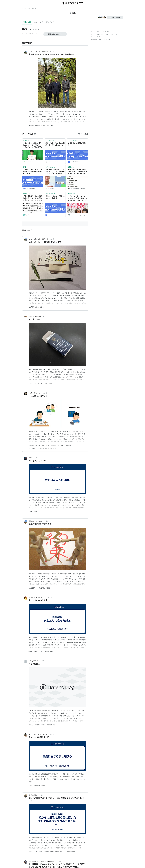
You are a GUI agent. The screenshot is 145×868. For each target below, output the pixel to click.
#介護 (47, 651)
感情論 (31, 458)
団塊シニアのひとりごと (36, 521)
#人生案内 (32, 588)
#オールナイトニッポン (36, 448)
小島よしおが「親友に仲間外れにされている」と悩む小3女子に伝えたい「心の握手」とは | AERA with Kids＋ (33, 145)
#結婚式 (38, 725)
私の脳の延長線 (33, 795)
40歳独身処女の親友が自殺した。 (77, 144)
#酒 (41, 383)
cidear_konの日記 (34, 661)
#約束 (46, 383)
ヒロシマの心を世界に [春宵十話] (38, 51)
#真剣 (31, 786)
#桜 (43, 445)
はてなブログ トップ (29, 9)
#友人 (31, 512)
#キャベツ (49, 448)
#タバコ (36, 383)
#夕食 (42, 307)
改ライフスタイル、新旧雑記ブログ (39, 734)
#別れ (31, 383)
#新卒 (55, 725)
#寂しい (63, 852)
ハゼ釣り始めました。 (35, 393)
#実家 (52, 651)
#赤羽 (55, 448)
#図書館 (69, 445)
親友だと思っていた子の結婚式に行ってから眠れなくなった (55, 145)
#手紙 (52, 852)
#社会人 (31, 725)
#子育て (41, 651)
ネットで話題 (39, 22)
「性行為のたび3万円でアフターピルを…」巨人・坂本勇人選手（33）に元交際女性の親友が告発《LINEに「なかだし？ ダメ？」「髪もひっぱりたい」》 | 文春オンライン (55, 172)
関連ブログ (50, 22)
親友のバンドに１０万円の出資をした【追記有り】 (55, 197)
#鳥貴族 (31, 445)
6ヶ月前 (41, 795)
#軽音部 (49, 725)
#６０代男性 (41, 588)
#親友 (53, 126)
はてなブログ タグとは (98, 34)
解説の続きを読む (55, 34)
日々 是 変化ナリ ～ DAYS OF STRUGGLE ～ (42, 861)
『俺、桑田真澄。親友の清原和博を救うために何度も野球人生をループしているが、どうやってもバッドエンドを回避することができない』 (33, 198)
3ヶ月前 (52, 51)
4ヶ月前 (45, 393)
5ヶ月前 (46, 521)
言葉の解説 (27, 22)
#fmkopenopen (71, 852)
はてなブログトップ (97, 36)
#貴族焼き (53, 445)
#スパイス (61, 445)
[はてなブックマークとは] (35, 134)
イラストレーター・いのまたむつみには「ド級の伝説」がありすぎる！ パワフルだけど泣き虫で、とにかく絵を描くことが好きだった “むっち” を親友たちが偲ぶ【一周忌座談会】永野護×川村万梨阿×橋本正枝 (77, 198)
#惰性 (57, 852)
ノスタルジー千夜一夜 (35, 317)
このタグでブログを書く (115, 17)
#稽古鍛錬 (37, 786)
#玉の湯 (38, 126)
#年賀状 (46, 852)
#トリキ (38, 445)
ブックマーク (28, 140)
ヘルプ (107, 34)
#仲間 (31, 852)
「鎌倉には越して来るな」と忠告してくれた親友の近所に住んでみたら (33, 172)
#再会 (35, 651)
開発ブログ (114, 34)
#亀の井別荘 (46, 126)
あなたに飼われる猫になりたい (37, 597)
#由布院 (31, 126)
